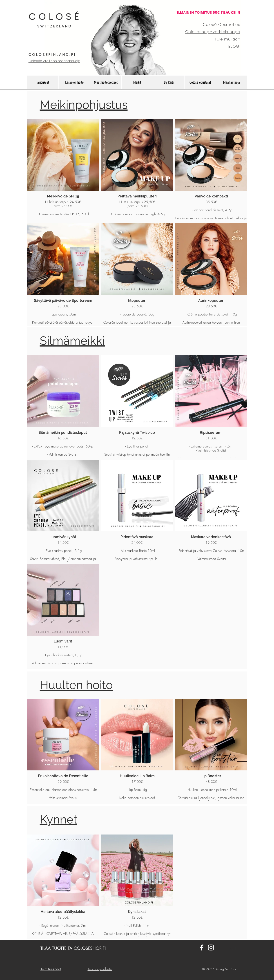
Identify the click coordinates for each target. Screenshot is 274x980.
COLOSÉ (55, 17)
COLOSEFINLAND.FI (52, 55)
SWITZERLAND (55, 26)
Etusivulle (232, 948)
